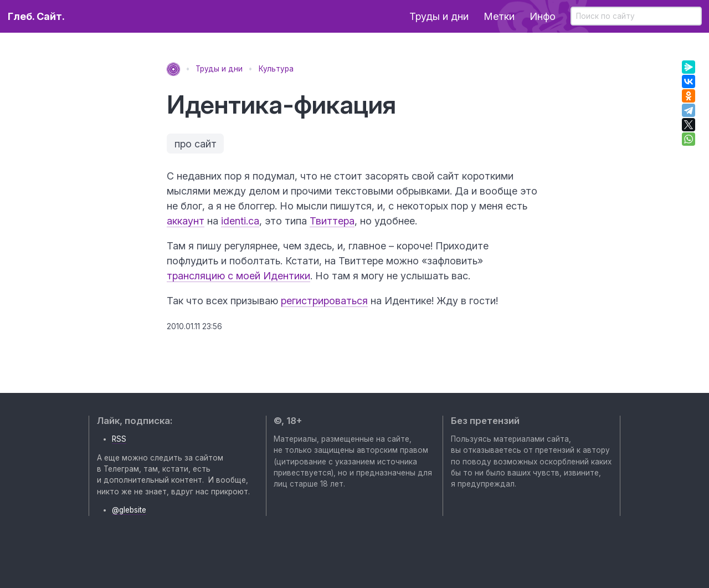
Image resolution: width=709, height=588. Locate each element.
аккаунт (186, 221)
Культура (276, 69)
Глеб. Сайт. (36, 16)
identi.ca (240, 221)
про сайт (196, 144)
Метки (499, 16)
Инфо (543, 16)
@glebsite (129, 510)
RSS (119, 439)
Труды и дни (439, 16)
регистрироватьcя (324, 301)
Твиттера (332, 221)
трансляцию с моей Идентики (238, 276)
